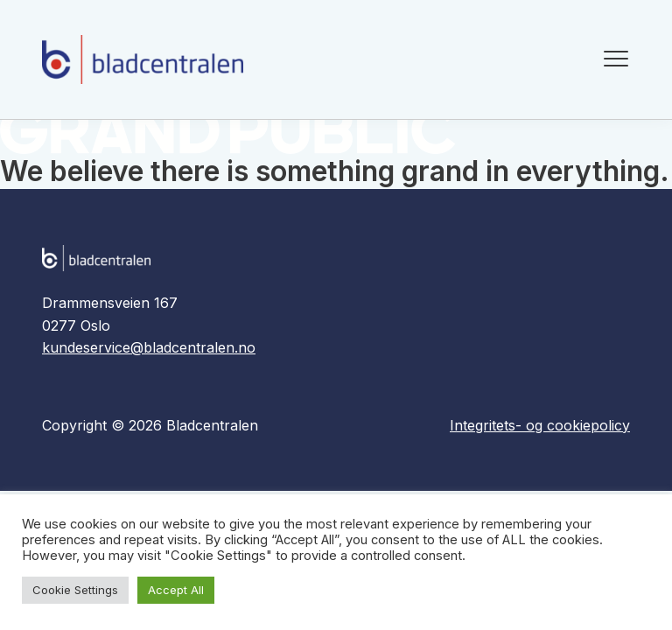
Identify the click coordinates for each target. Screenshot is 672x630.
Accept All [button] (176, 590)
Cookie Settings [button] (75, 590)
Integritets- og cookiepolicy (540, 425)
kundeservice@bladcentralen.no (149, 347)
